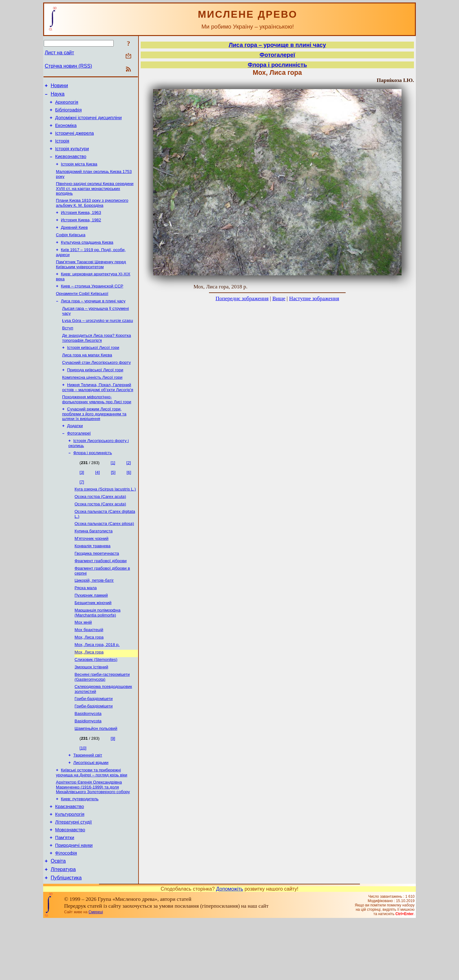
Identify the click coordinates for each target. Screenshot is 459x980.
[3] (82, 501)
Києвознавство (71, 166)
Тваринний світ (88, 803)
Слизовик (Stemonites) (96, 702)
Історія (62, 148)
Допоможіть (230, 948)
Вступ (68, 348)
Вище (279, 298)
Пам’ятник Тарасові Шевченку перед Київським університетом (91, 280)
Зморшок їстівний (91, 710)
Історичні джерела (75, 140)
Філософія (66, 910)
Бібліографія (68, 114)
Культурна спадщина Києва (87, 257)
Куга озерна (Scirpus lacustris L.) (105, 518)
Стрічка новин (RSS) (68, 66)
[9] (113, 786)
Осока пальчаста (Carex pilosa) (104, 555)
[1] (113, 491)
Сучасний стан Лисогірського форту (96, 385)
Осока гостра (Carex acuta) (100, 526)
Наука (58, 96)
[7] (82, 510)
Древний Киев (74, 241)
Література (63, 928)
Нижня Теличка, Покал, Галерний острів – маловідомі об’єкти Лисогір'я (98, 412)
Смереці (96, 972)
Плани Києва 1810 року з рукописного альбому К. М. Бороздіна (92, 215)
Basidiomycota (88, 759)
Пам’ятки (65, 892)
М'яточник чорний (91, 571)
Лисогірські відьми (91, 811)
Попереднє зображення (242, 298)
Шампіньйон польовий (96, 776)
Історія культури (72, 157)
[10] (83, 795)
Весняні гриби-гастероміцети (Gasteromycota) (102, 720)
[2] (129, 491)
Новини (59, 86)
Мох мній (83, 661)
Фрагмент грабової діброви (101, 596)
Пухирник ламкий (91, 632)
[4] (98, 501)
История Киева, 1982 (81, 233)
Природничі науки (74, 901)
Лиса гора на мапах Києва (87, 377)
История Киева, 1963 (81, 225)
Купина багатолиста (93, 563)
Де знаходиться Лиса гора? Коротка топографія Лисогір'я (97, 359)
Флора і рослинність (93, 481)
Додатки (75, 452)
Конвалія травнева (93, 579)
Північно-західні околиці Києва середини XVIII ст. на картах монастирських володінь (95, 200)
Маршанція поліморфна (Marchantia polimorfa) (98, 651)
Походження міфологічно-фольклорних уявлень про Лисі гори (97, 425)
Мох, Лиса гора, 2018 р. (97, 686)
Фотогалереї (79, 461)
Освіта (58, 919)
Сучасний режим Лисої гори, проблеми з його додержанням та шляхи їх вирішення (94, 440)
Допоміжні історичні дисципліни (89, 122)
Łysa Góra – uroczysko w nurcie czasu (98, 340)
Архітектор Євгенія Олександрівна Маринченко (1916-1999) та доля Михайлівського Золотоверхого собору (93, 837)
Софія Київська (71, 249)
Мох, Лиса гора (89, 677)
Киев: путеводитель (80, 849)
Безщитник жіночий (93, 641)
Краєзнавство (70, 858)
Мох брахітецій (89, 669)
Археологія (67, 105)
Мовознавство (70, 884)
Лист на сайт (59, 53)
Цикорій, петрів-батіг (94, 616)
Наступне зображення (314, 298)
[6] (129, 501)
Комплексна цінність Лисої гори (92, 402)
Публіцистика (66, 937)
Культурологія (70, 866)
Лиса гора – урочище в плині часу (93, 320)
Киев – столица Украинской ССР (92, 303)
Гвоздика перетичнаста (97, 587)
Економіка (66, 131)
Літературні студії (74, 875)
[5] (113, 501)
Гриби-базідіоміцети (94, 743)
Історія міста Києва (79, 174)
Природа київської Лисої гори (95, 393)
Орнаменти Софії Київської (82, 312)
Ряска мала (86, 624)
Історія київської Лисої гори (93, 369)
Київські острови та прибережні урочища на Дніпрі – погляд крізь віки (92, 822)
